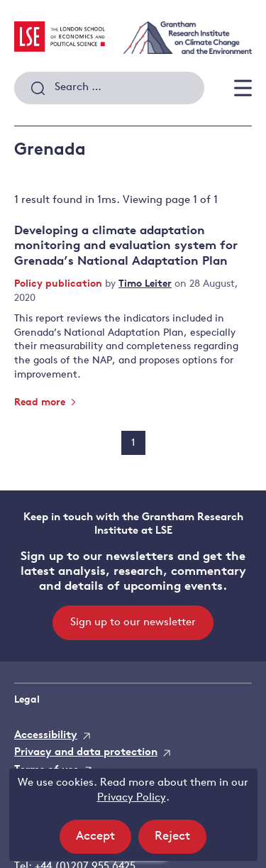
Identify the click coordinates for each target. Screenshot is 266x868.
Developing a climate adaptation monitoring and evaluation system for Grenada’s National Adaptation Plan (126, 246)
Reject (181, 841)
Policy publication (60, 284)
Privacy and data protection (86, 753)
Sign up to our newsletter (133, 623)
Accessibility (46, 736)
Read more (45, 403)
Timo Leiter (145, 284)
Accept (104, 841)
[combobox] (109, 88)
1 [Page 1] (133, 443)
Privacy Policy (132, 798)
